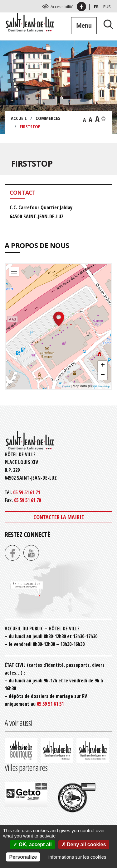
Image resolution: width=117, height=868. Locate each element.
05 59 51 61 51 (50, 704)
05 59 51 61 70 (27, 500)
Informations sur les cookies (77, 857)
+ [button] (103, 366)
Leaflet (66, 386)
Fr (96, 7)
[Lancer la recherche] (106, 24)
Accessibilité (62, 7)
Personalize (23, 857)
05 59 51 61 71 (27, 492)
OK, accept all (32, 844)
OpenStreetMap (101, 386)
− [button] (103, 375)
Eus (107, 7)
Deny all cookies (84, 844)
